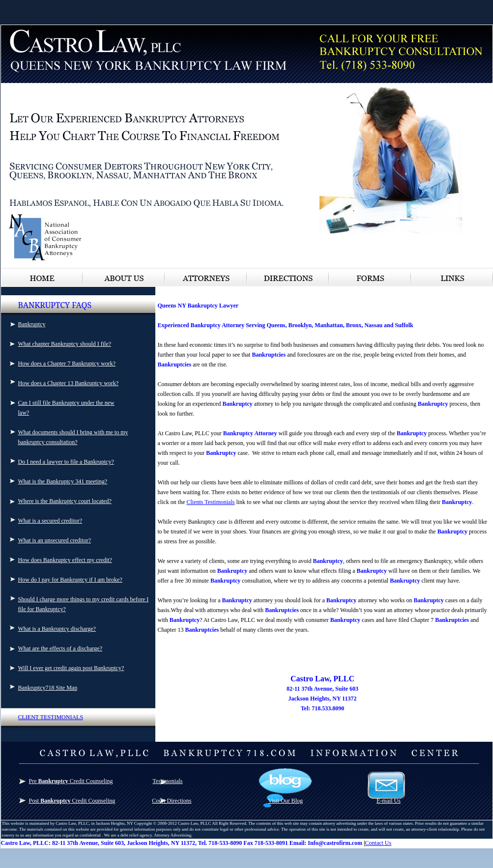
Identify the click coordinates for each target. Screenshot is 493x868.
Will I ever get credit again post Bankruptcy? (71, 668)
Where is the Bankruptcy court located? (65, 501)
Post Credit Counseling (72, 801)
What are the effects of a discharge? (60, 648)
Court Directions (172, 801)
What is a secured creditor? (50, 521)
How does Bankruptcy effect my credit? (65, 560)
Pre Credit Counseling (71, 781)
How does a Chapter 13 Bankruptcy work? (69, 383)
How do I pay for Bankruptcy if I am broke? (70, 580)
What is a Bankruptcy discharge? (57, 629)
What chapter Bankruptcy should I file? (65, 344)
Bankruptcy (32, 324)
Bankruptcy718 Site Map (48, 688)
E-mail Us (389, 801)
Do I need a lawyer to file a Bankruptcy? (66, 462)
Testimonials (167, 781)
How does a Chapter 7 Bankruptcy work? (67, 364)
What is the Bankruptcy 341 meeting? (63, 481)
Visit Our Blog (285, 801)
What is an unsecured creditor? (55, 540)
